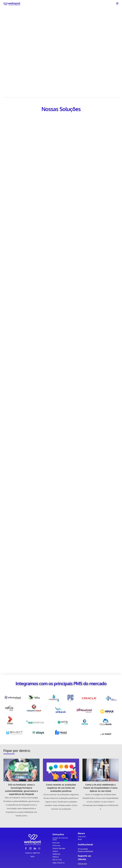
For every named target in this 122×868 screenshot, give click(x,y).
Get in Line (57, 860)
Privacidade (83, 849)
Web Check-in (59, 863)
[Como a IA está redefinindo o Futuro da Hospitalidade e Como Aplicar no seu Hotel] (101, 770)
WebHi (55, 851)
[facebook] (26, 848)
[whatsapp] (39, 848)
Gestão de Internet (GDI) (60, 839)
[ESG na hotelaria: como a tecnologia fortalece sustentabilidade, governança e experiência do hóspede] (21, 770)
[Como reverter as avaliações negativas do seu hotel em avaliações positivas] (61, 770)
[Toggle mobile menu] (117, 3)
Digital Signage (59, 848)
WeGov (56, 857)
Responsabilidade (85, 851)
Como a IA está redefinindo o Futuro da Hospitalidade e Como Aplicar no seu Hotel (100, 788)
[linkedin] (35, 848)
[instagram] (30, 848)
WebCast (56, 854)
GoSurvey (56, 845)
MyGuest (56, 843)
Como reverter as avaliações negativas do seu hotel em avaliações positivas (61, 788)
